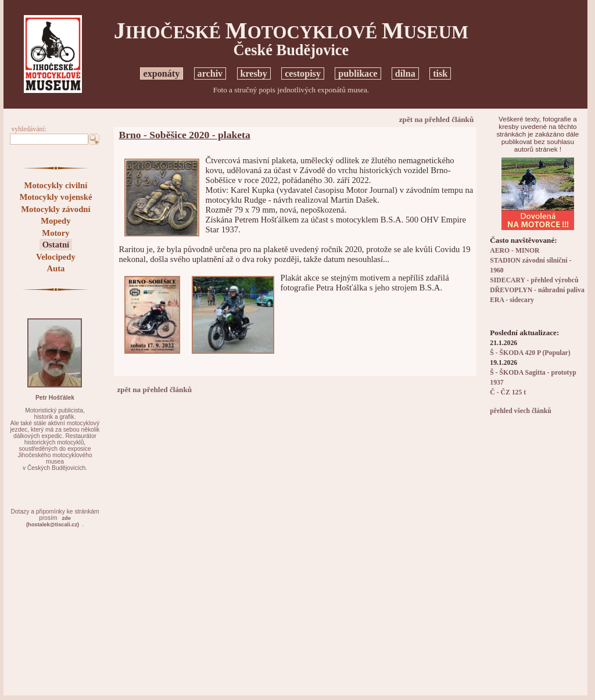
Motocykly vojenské (55, 197)
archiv (210, 73)
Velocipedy (56, 257)
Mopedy (55, 221)
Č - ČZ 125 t (508, 392)
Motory (55, 233)
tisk (440, 73)
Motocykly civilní (56, 185)
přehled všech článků (520, 411)
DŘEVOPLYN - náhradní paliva (537, 290)
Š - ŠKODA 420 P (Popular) (530, 353)
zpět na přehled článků (437, 119)
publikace (358, 73)
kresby (254, 73)
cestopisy (303, 73)
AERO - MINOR (515, 251)
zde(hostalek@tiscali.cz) (53, 521)
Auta (55, 268)
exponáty (162, 73)
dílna (405, 73)
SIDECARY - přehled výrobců (534, 280)
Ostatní (56, 245)
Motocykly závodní (55, 209)
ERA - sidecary (512, 300)
